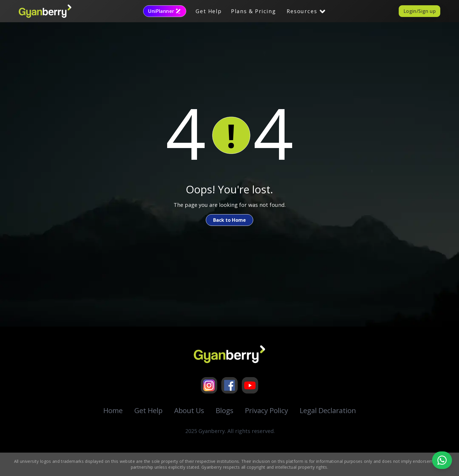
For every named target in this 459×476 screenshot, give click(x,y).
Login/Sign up (419, 11)
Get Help (209, 11)
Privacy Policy (267, 410)
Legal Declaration (328, 410)
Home (113, 410)
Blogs (225, 410)
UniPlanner (165, 11)
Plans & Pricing (253, 11)
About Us (189, 410)
